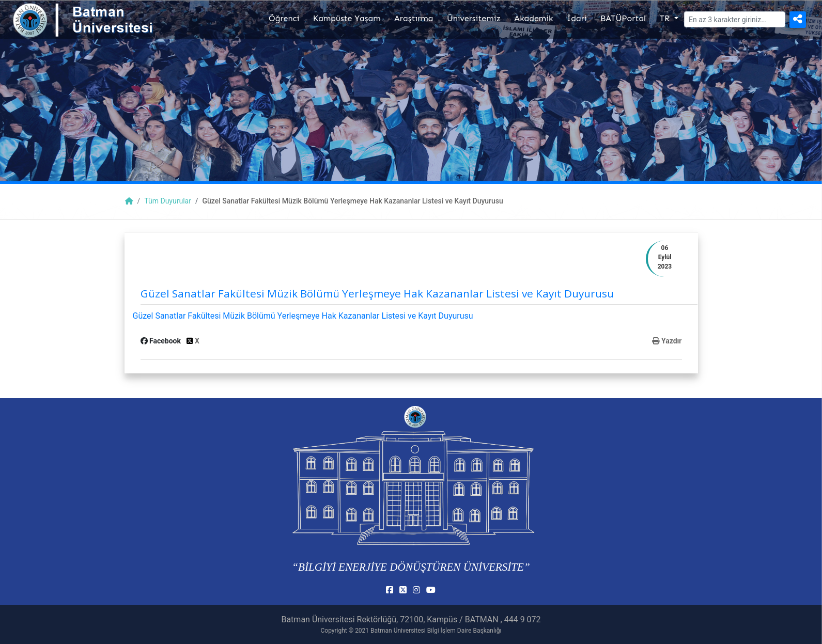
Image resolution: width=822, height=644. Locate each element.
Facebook (162, 341)
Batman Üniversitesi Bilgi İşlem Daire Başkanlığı (436, 631)
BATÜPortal (623, 18)
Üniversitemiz (474, 18)
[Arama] (735, 19)
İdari (577, 18)
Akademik (533, 18)
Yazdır (667, 341)
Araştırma (414, 18)
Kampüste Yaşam (347, 18)
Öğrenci (284, 18)
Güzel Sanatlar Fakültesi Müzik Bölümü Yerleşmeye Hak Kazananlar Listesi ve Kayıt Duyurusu (303, 316)
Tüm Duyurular (168, 201)
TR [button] (665, 18)
